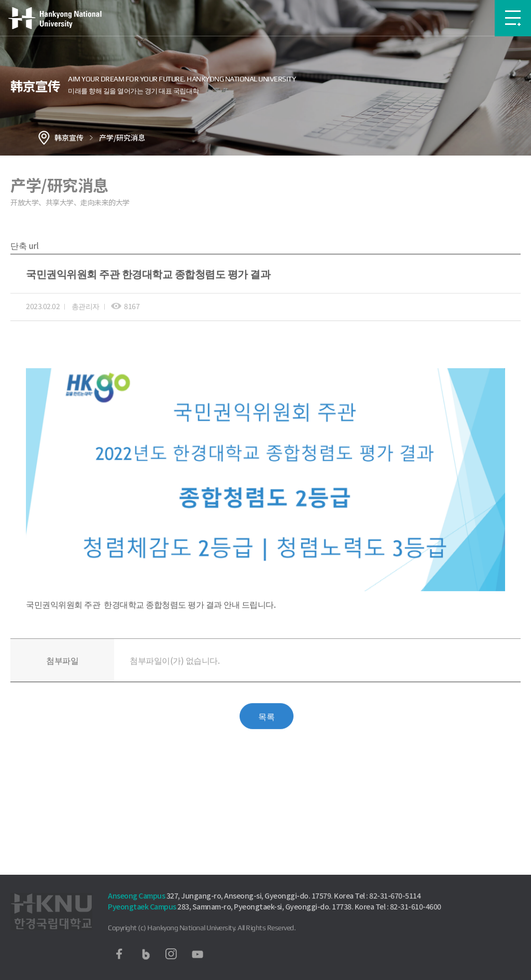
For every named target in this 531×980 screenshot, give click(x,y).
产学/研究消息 (122, 137)
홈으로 (44, 137)
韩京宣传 (69, 137)
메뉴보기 (513, 18)
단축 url (24, 261)
